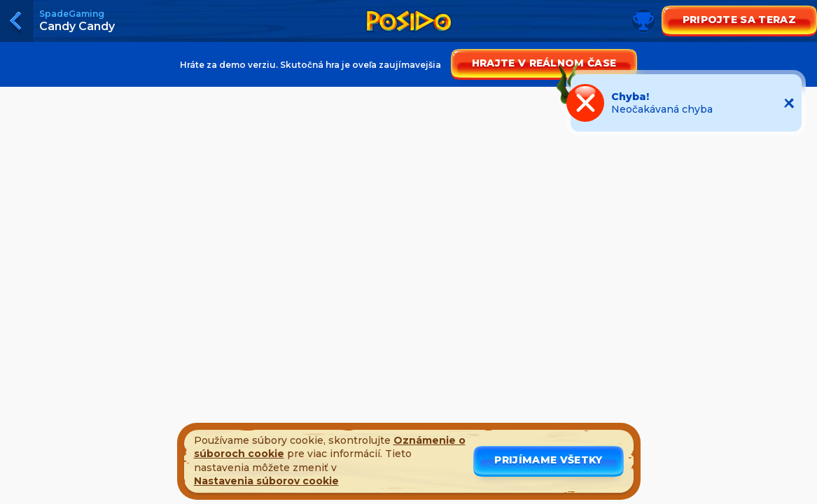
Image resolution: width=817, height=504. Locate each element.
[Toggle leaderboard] (408, 35)
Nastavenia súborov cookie (266, 481)
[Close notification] (789, 103)
